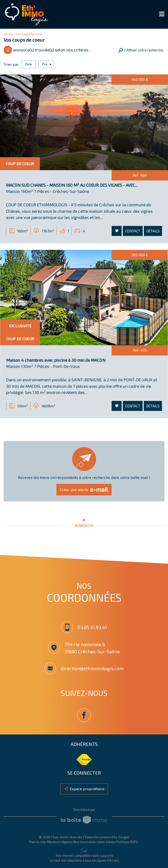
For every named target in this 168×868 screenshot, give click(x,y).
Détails (152, 231)
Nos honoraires (85, 841)
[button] (141, 50)
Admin (110, 841)
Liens (101, 841)
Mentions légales (60, 841)
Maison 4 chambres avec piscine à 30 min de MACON (58, 365)
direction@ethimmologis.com (92, 670)
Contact (132, 231)
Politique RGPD (127, 841)
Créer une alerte (84, 489)
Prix (47, 64)
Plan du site (37, 841)
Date (29, 64)
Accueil (9, 34)
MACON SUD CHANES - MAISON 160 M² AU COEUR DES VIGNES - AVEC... (72, 187)
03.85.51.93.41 (92, 627)
